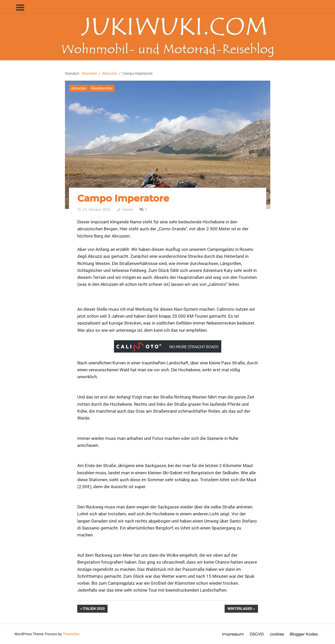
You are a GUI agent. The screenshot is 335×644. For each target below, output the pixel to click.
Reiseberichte (102, 88)
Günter (128, 210)
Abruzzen (79, 88)
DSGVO (257, 634)
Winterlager (240, 609)
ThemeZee (71, 634)
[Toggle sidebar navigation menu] (20, 8)
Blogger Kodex (304, 634)
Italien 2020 (94, 609)
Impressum (233, 634)
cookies (277, 634)
